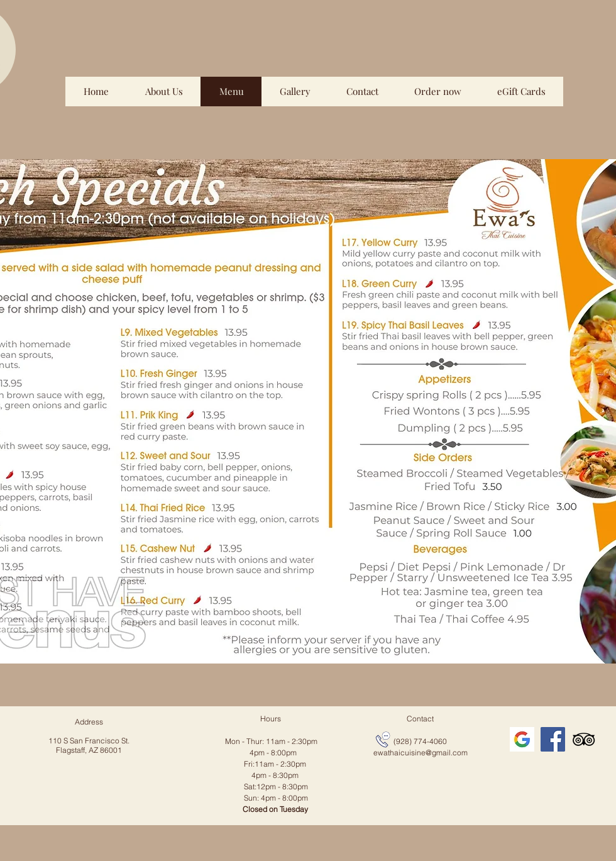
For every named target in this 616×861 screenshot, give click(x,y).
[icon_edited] (522, 739)
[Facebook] (553, 739)
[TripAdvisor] (584, 739)
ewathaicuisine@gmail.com (421, 753)
